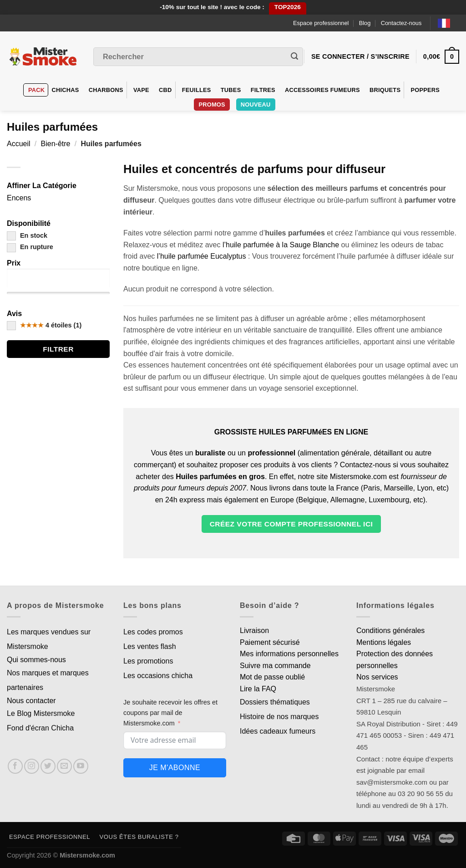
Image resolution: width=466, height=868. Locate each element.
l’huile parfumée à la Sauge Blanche (281, 245)
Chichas (65, 90)
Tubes (231, 90)
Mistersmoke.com (87, 855)
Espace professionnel (321, 23)
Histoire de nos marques (279, 717)
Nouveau (256, 105)
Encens (19, 198)
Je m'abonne (175, 768)
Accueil (19, 144)
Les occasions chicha (158, 676)
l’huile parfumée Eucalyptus (202, 256)
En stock (27, 235)
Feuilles (197, 90)
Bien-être (56, 144)
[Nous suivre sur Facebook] (15, 766)
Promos (212, 105)
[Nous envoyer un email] (64, 766)
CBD (165, 90)
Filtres (263, 90)
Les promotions (148, 661)
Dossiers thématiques (275, 702)
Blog (365, 23)
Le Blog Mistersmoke (41, 713)
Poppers (425, 90)
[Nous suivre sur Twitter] (48, 766)
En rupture (30, 247)
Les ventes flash (150, 646)
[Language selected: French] (448, 23)
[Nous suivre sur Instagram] (32, 766)
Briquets (385, 90)
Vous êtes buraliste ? (139, 837)
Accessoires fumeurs (322, 90)
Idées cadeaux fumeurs (278, 731)
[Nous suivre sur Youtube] (81, 766)
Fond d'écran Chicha (40, 728)
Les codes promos (153, 632)
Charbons (106, 90)
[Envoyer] (294, 57)
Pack (36, 90)
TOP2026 (288, 7)
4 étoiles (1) (44, 325)
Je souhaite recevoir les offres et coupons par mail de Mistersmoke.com (170, 713)
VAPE (141, 90)
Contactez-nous (401, 23)
